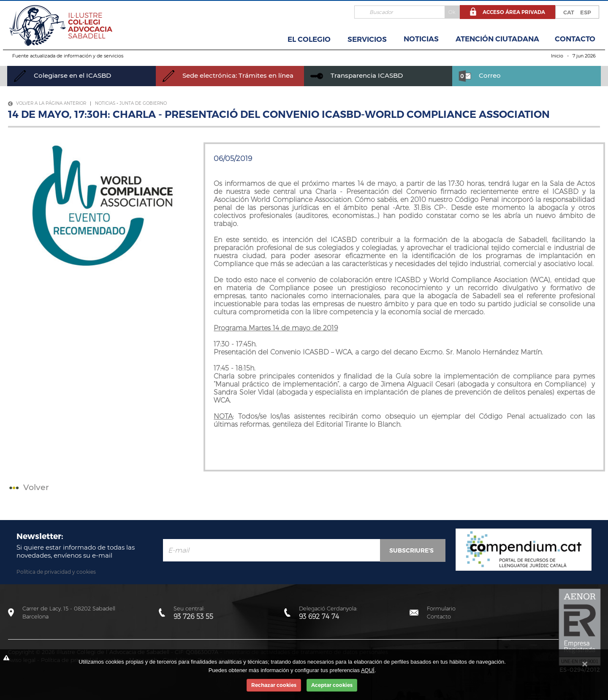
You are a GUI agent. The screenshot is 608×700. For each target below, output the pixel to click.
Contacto (575, 39)
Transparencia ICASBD (357, 75)
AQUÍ (368, 670)
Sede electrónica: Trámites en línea (228, 75)
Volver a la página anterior (47, 103)
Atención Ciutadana (497, 39)
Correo (480, 75)
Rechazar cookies (274, 685)
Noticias (421, 39)
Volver (28, 487)
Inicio (557, 56)
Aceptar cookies (332, 685)
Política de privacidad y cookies (56, 572)
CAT (569, 12)
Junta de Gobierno (143, 103)
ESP (586, 12)
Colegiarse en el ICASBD (62, 75)
